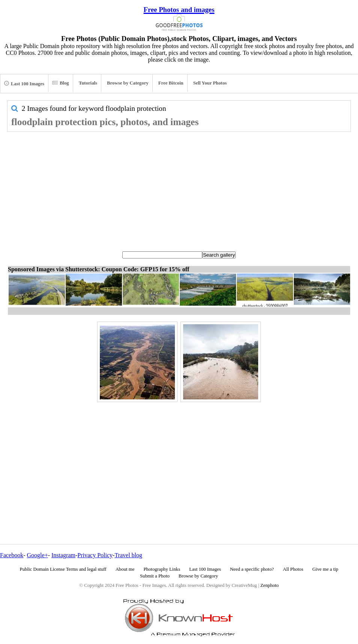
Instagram (63, 555)
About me (125, 569)
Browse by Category (128, 83)
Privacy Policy (95, 555)
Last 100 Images (24, 83)
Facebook (12, 555)
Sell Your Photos (210, 83)
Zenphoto (270, 585)
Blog (61, 83)
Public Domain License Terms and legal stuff (63, 569)
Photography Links (162, 569)
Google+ (38, 555)
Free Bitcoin (171, 83)
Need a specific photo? (252, 569)
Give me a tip (325, 569)
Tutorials (88, 83)
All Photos (293, 569)
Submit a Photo (155, 576)
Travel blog (128, 555)
